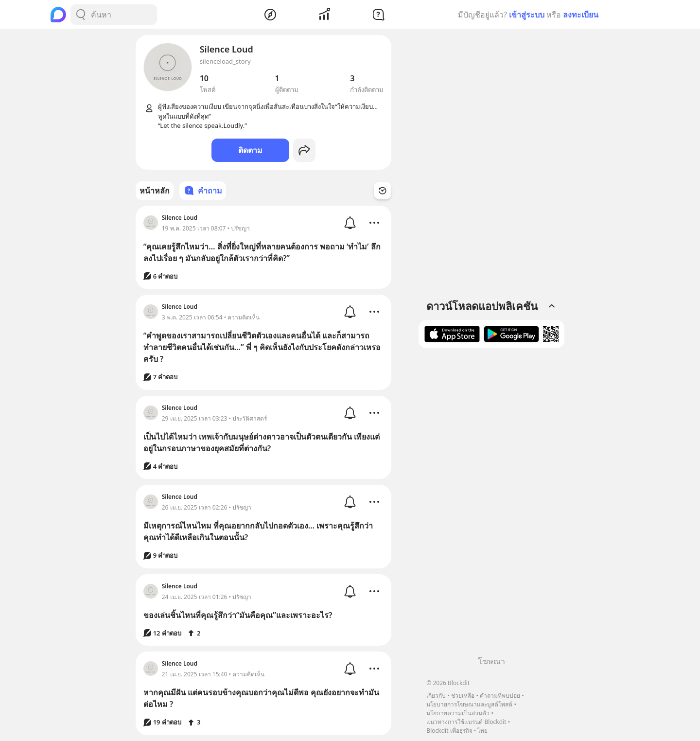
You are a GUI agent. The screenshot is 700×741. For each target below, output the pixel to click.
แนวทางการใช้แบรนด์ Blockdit (466, 722)
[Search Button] (81, 15)
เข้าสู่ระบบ (527, 15)
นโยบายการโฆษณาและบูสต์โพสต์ (469, 704)
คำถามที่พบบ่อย (500, 696)
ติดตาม (250, 150)
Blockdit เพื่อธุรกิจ (449, 731)
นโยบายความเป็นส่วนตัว (458, 713)
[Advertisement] (491, 506)
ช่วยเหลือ (463, 696)
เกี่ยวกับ (436, 696)
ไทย (482, 731)
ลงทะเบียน (581, 15)
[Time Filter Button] (383, 191)
